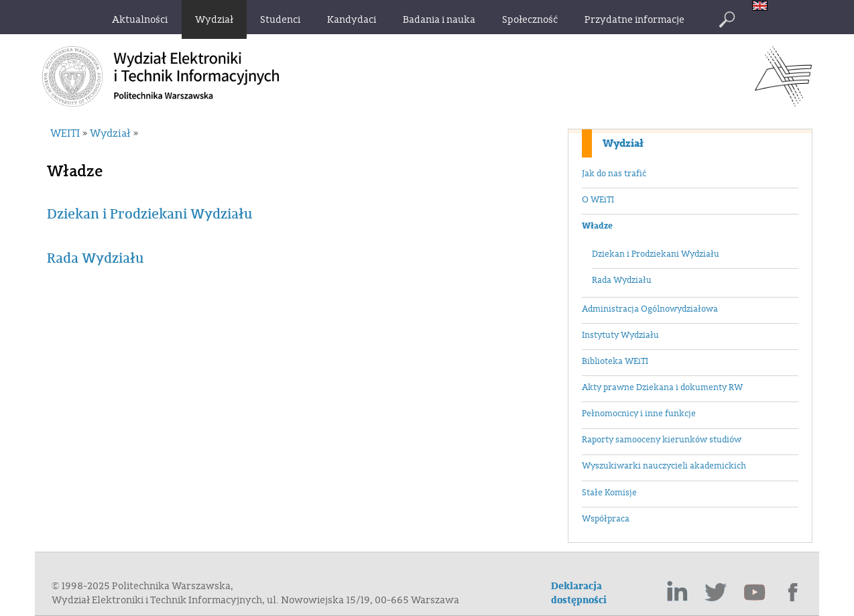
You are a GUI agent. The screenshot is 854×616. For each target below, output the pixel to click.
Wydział (623, 143)
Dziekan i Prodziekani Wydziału (656, 254)
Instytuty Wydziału (620, 335)
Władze (597, 226)
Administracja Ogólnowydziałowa (650, 309)
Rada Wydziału (622, 280)
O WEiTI (598, 200)
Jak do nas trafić (614, 174)
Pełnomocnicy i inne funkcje (639, 414)
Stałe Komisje (609, 493)
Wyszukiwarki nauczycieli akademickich (664, 466)
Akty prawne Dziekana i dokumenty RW (662, 387)
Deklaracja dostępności (579, 593)
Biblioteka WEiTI (615, 361)
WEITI (65, 133)
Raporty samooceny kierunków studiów (662, 440)
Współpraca (606, 519)
